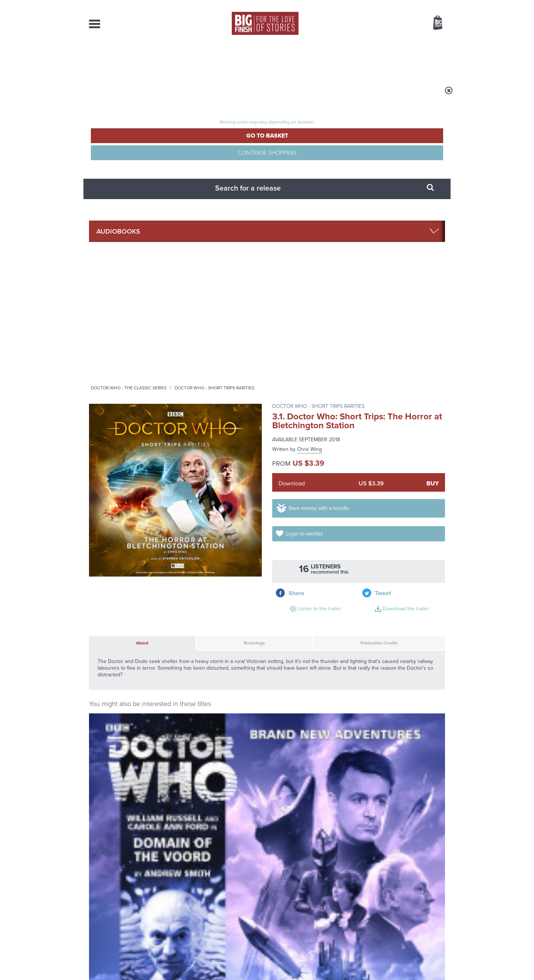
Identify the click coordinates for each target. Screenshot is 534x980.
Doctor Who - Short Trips (207, 476)
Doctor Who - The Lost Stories (305, 476)
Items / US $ (398, 24)
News (297, 59)
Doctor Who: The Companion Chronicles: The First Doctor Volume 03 (404, 498)
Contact (429, 59)
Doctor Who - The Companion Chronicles (395, 478)
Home (132, 95)
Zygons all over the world (201, 787)
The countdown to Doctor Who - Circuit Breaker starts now (205, 724)
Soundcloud (397, 628)
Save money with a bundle (327, 218)
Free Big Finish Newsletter (9, 166)
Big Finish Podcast (349, 634)
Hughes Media (127, 969)
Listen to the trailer (397, 250)
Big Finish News (123, 699)
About (386, 59)
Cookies (215, 960)
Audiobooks (161, 95)
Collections (190, 59)
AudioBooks (129, 59)
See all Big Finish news (407, 700)
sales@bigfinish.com (214, 904)
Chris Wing (309, 153)
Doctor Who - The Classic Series (221, 95)
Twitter (321, 628)
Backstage (215, 314)
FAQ (441, 904)
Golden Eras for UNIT (378, 713)
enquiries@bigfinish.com (281, 904)
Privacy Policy (105, 661)
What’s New (250, 59)
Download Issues (428, 911)
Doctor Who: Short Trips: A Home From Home (393, 585)
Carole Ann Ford (122, 499)
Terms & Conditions (246, 960)
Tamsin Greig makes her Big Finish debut (382, 792)
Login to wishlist (415, 218)
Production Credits (342, 314)
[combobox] (378, 43)
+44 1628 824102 (221, 897)
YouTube (366, 628)
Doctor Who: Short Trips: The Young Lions (208, 585)
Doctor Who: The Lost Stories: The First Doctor (309, 490)
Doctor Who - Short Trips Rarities (307, 95)
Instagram (342, 628)
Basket (433, 23)
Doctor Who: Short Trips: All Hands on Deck (220, 487)
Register (428, 5)
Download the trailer (398, 259)
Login (404, 5)
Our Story (436, 898)
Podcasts (341, 59)
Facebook (300, 628)
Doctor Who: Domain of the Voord (127, 487)
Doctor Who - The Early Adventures (126, 476)
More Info (128, 559)
